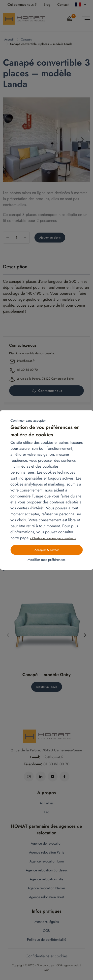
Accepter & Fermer (47, 550)
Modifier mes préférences (46, 560)
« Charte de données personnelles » (53, 538)
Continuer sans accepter (28, 420)
